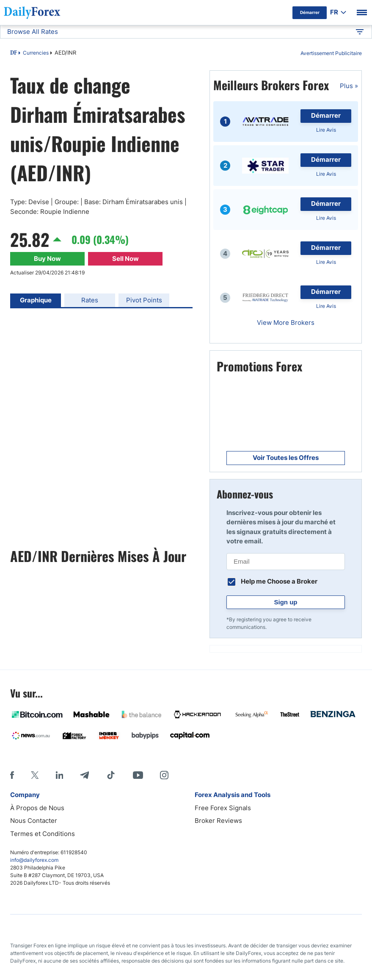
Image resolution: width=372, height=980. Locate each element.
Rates (90, 300)
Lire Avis (326, 130)
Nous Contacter (34, 821)
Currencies (36, 53)
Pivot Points (144, 300)
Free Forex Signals (223, 808)
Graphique (36, 300)
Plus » (349, 86)
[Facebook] (12, 775)
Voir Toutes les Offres (286, 458)
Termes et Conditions (43, 834)
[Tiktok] (111, 775)
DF (14, 53)
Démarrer (326, 115)
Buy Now (47, 259)
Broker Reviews (218, 821)
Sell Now (125, 259)
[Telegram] (84, 775)
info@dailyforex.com (34, 860)
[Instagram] (164, 775)
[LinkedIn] (59, 775)
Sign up (286, 602)
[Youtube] (138, 775)
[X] (35, 775)
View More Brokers (286, 323)
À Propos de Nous (37, 808)
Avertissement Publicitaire (331, 53)
